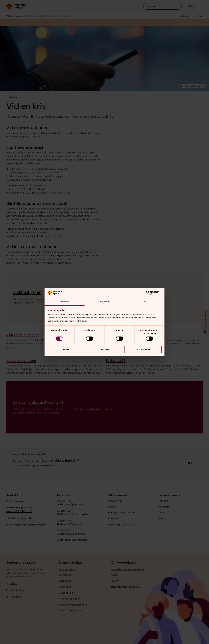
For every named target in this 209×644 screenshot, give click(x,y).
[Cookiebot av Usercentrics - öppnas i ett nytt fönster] (150, 293)
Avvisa (66, 350)
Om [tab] (144, 302)
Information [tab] (104, 302)
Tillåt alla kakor (143, 350)
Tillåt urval (105, 350)
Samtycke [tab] (65, 302)
